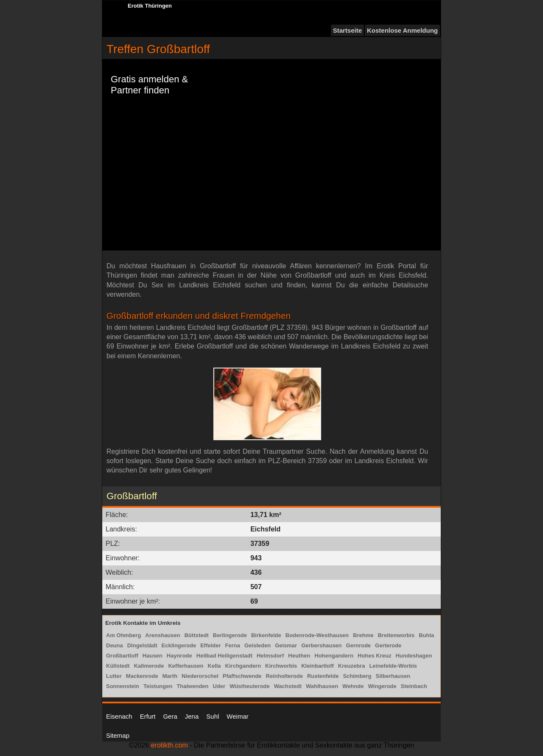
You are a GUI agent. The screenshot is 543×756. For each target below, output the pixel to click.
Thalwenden (192, 686)
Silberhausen (393, 676)
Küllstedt (118, 666)
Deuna (115, 645)
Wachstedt (288, 686)
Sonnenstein (123, 686)
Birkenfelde (266, 635)
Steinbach (414, 686)
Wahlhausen (322, 686)
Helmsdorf (270, 656)
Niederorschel (200, 676)
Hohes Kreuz (374, 656)
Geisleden (258, 645)
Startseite (347, 30)
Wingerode (382, 686)
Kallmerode (149, 666)
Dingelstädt (142, 645)
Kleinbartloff (318, 666)
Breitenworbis (396, 635)
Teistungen (158, 686)
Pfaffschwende (242, 676)
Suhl (213, 716)
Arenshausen (162, 635)
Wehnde (353, 686)
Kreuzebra (352, 666)
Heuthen (299, 656)
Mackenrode (142, 676)
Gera (170, 716)
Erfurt (148, 716)
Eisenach (119, 716)
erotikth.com (169, 745)
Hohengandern (334, 656)
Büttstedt (197, 635)
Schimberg (357, 676)
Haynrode (179, 656)
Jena (192, 716)
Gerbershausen (321, 645)
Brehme (363, 635)
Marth (170, 676)
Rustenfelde (323, 676)
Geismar (286, 645)
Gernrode (359, 645)
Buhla (426, 635)
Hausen (153, 656)
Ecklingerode (179, 645)
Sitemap (118, 735)
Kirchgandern (243, 666)
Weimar (237, 716)
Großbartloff (122, 656)
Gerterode (388, 645)
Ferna (233, 645)
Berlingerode (230, 635)
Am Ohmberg (123, 635)
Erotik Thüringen (150, 6)
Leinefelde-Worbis (393, 666)
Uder (219, 686)
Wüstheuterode (250, 686)
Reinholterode (284, 676)
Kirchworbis (281, 666)
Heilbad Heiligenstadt (224, 656)
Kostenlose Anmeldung (402, 30)
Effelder (210, 645)
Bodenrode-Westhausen (317, 635)
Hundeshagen (414, 656)
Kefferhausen (186, 666)
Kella (214, 666)
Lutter (114, 676)
